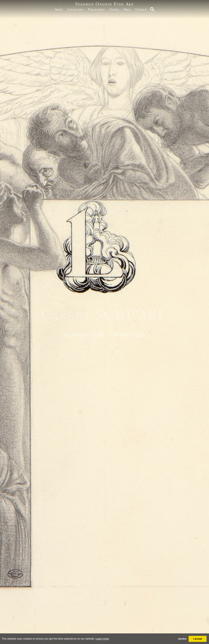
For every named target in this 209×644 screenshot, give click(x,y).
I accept (198, 639)
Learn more (102, 639)
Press (127, 9)
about (59, 9)
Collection (75, 9)
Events (114, 9)
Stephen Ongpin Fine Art (105, 4)
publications (96, 9)
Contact (141, 9)
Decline (182, 639)
